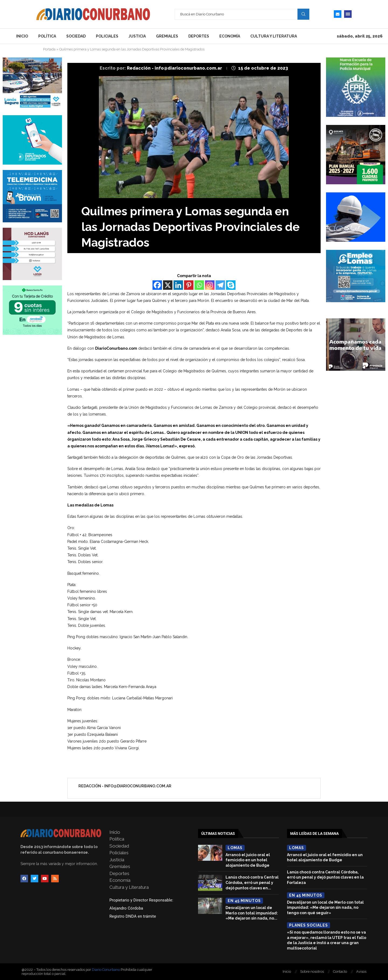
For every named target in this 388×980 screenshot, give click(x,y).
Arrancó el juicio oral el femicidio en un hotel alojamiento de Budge (248, 860)
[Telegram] (220, 285)
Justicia (137, 36)
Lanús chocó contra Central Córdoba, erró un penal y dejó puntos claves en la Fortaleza (325, 877)
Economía (230, 36)
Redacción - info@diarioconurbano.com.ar (175, 68)
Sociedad (76, 36)
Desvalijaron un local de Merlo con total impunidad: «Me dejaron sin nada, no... (252, 913)
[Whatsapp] (199, 285)
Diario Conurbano (106, 970)
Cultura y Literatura (274, 36)
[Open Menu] (348, 14)
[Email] (338, 14)
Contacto (340, 972)
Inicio (22, 36)
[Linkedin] (178, 285)
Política (47, 36)
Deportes (199, 36)
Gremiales (167, 36)
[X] (168, 285)
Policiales (107, 36)
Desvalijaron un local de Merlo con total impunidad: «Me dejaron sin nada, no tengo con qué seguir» (325, 908)
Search (303, 14)
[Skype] (231, 285)
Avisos (361, 972)
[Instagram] (210, 285)
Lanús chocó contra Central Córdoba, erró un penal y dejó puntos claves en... (252, 882)
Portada (49, 49)
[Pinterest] (189, 285)
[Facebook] (157, 285)
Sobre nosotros (312, 972)
